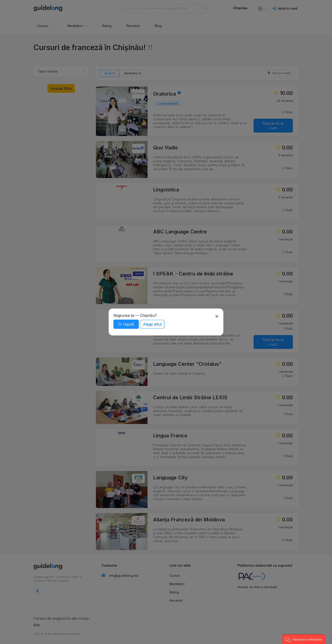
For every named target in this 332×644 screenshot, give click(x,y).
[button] (304, 639)
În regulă (126, 324)
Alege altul (152, 324)
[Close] (217, 316)
